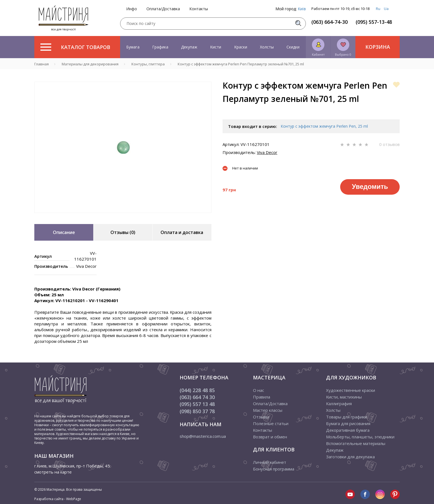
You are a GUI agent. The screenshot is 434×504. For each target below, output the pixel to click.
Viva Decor (267, 152)
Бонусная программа (274, 469)
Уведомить (370, 187)
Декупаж (189, 47)
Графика (160, 47)
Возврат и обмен (270, 437)
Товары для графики (347, 417)
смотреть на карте (53, 472)
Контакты (199, 9)
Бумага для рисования (348, 423)
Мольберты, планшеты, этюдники (360, 437)
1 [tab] (123, 217)
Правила (262, 397)
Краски (241, 47)
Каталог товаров (75, 47)
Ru (378, 9)
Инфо (132, 9)
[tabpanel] (123, 147)
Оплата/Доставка (163, 9)
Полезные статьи (271, 423)
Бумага (133, 47)
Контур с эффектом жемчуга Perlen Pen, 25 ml (324, 126)
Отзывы (261, 417)
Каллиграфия (339, 403)
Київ (302, 9)
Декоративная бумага (348, 430)
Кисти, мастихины (344, 397)
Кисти (216, 47)
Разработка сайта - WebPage (58, 499)
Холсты (267, 47)
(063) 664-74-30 (330, 22)
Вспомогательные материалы (356, 443)
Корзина (378, 47)
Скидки (293, 47)
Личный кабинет (270, 462)
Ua (386, 9)
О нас (259, 390)
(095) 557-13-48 (374, 22)
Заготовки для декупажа (350, 457)
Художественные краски (351, 390)
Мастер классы (268, 410)
